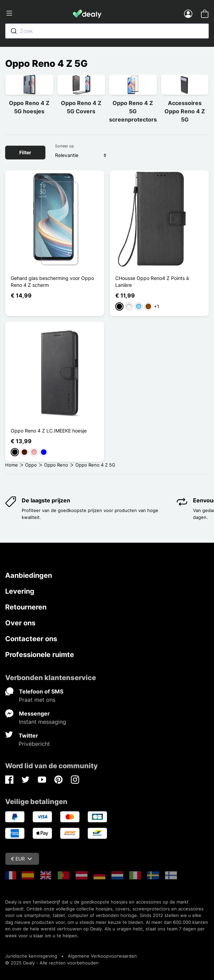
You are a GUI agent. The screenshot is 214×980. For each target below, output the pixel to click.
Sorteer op (65, 146)
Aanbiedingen (29, 575)
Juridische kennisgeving (31, 956)
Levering (20, 591)
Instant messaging (42, 722)
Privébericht (34, 744)
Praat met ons (37, 700)
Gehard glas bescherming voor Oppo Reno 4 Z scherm (52, 282)
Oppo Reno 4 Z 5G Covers (81, 107)
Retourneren (26, 607)
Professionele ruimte (40, 655)
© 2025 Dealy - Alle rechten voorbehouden (52, 963)
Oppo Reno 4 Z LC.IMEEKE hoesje (49, 431)
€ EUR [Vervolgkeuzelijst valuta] (22, 859)
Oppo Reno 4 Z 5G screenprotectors (133, 111)
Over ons (20, 623)
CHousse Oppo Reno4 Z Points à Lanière (152, 282)
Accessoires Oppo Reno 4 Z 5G (185, 111)
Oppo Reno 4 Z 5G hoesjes (29, 107)
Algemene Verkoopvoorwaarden (102, 956)
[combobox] (107, 31)
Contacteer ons (31, 639)
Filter (25, 152)
